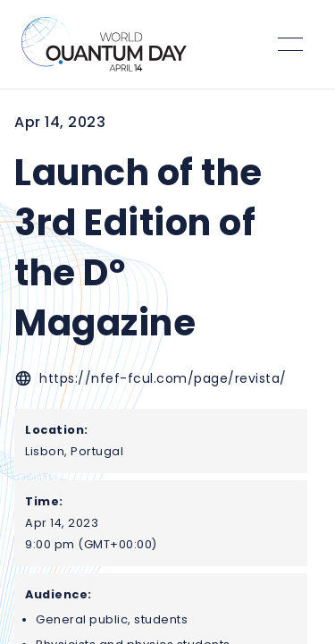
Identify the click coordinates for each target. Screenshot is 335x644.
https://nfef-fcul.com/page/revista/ (163, 378)
